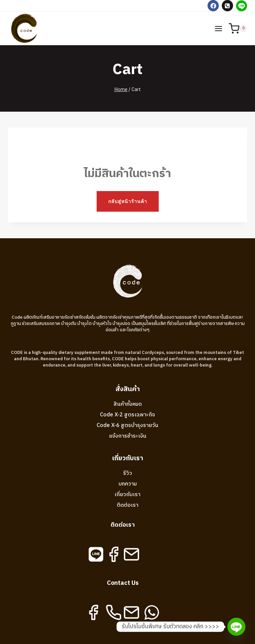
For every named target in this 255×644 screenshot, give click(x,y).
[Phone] (227, 6)
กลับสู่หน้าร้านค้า (128, 201)
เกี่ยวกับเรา (127, 495)
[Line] (241, 6)
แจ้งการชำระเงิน (128, 436)
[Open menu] (218, 28)
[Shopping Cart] (238, 29)
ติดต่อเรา (128, 505)
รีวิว (128, 473)
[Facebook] (213, 6)
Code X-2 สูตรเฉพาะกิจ (127, 415)
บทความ (128, 484)
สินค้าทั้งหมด (128, 404)
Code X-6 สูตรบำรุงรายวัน (127, 426)
